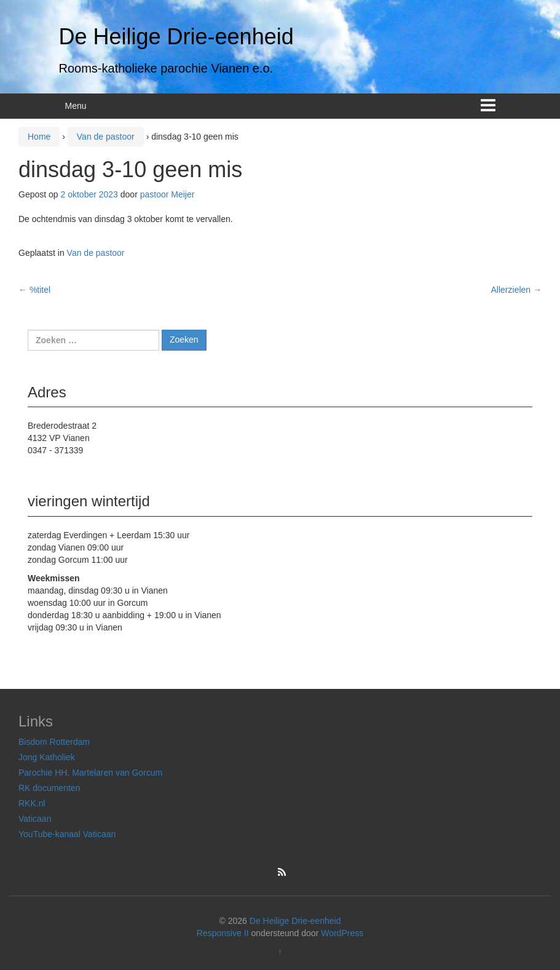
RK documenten (49, 788)
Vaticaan (35, 819)
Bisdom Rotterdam (54, 742)
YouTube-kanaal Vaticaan (67, 834)
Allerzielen (516, 290)
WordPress (342, 933)
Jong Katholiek (47, 757)
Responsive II (223, 933)
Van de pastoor (106, 137)
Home (39, 137)
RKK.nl (32, 803)
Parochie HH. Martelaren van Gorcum (90, 773)
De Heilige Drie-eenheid (176, 37)
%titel (34, 290)
